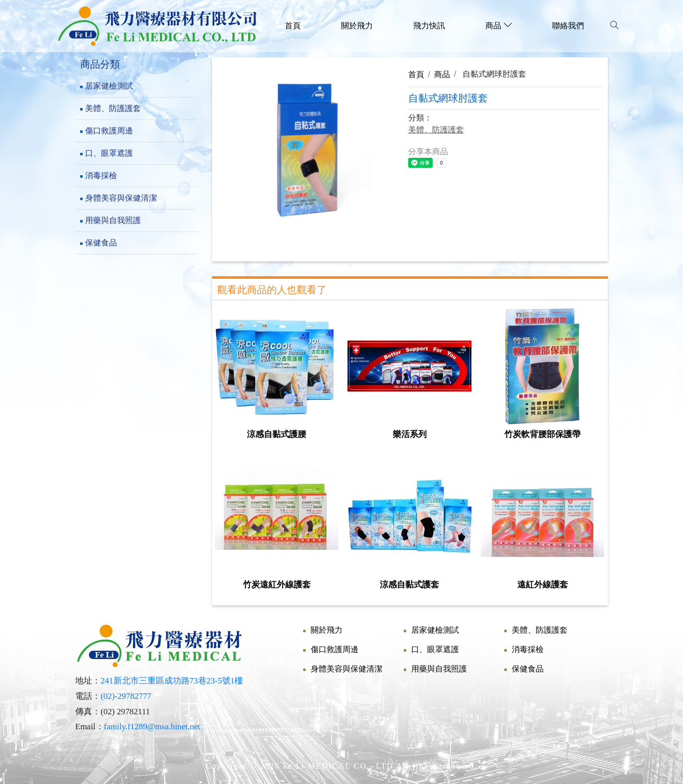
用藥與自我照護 (113, 220)
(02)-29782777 (126, 696)
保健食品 (101, 243)
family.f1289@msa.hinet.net (152, 727)
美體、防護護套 (113, 108)
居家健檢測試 (109, 86)
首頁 (293, 26)
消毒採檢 (101, 175)
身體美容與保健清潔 (121, 198)
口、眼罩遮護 (109, 153)
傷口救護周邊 (109, 131)
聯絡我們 (568, 26)
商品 (442, 74)
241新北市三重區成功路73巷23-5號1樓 (172, 681)
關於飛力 (357, 26)
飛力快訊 (429, 26)
